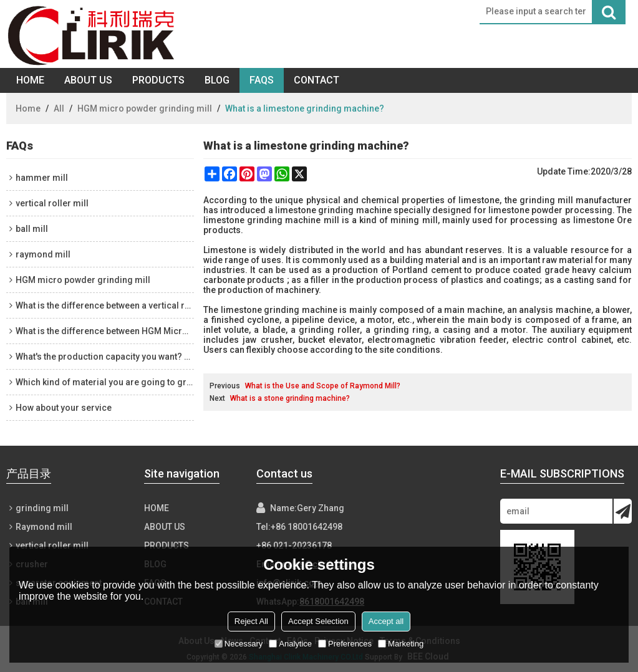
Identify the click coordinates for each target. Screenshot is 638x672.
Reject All (251, 621)
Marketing (401, 644)
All (59, 108)
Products (158, 80)
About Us (88, 80)
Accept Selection (318, 621)
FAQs (262, 80)
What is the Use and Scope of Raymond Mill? (323, 386)
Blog (217, 80)
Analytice (290, 644)
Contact (317, 80)
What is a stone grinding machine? (290, 398)
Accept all (386, 621)
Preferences (345, 644)
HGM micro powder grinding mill (145, 108)
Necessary (239, 644)
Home (30, 80)
